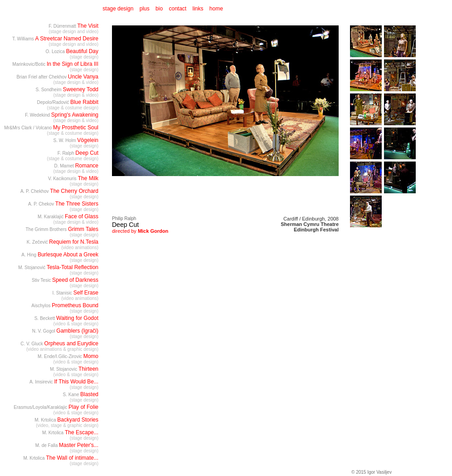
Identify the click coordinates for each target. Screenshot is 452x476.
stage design (117, 9)
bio (159, 9)
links (198, 9)
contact (177, 9)
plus (145, 9)
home (216, 9)
